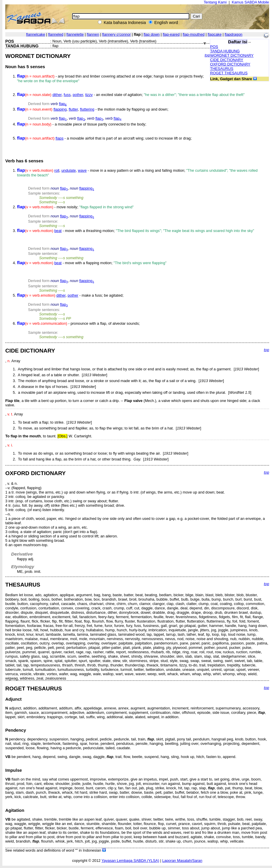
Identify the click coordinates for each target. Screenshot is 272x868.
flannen (93, 34)
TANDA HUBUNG (225, 51)
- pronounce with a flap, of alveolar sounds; (78, 323)
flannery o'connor (117, 34)
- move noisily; (75, 207)
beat (58, 231)
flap (63, 104)
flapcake (215, 34)
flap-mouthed (194, 34)
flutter (73, 109)
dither (57, 95)
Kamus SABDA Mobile (250, 2)
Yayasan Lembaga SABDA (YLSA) (130, 861)
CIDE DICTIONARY (227, 60)
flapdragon (233, 34)
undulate (68, 170)
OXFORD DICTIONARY (230, 64)
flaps (60, 138)
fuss (67, 95)
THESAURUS (222, 69)
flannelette (75, 34)
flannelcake (36, 34)
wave (82, 170)
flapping (60, 109)
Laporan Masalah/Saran (182, 861)
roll (57, 170)
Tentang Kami (215, 2)
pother (78, 95)
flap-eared (171, 34)
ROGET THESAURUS (229, 73)
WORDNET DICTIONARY (232, 55)
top (207, 55)
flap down (152, 34)
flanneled (56, 34)
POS (214, 47)
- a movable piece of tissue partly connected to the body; (82, 124)
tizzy (89, 95)
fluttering (87, 109)
